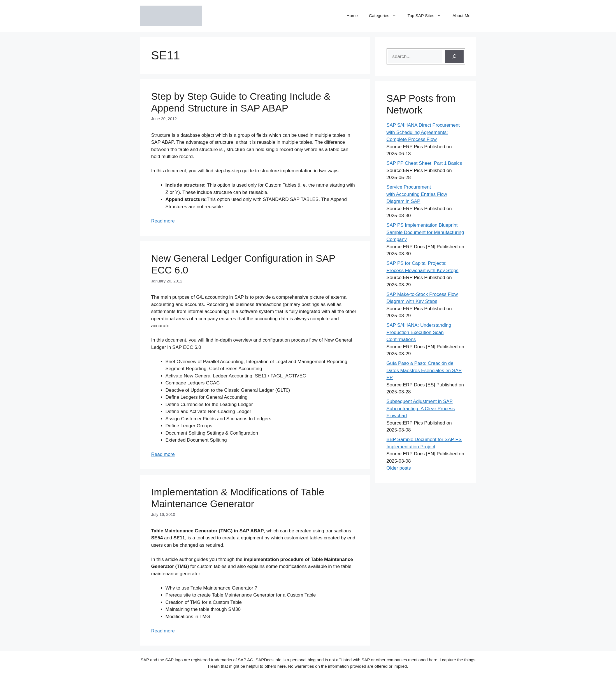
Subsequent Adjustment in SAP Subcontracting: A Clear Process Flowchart (421, 409)
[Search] (454, 57)
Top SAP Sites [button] (427, 16)
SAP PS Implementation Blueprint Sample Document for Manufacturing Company (425, 232)
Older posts (399, 468)
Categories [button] (385, 16)
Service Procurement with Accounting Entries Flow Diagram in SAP (417, 194)
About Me (461, 16)
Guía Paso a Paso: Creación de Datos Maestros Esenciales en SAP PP (424, 370)
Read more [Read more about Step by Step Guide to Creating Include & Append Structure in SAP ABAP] (163, 221)
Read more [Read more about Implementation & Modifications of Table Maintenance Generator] (163, 631)
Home (352, 16)
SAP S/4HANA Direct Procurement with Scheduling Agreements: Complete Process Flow (423, 132)
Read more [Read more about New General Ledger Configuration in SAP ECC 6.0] (163, 454)
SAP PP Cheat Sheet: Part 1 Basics (424, 163)
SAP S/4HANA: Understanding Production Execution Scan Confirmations (419, 332)
